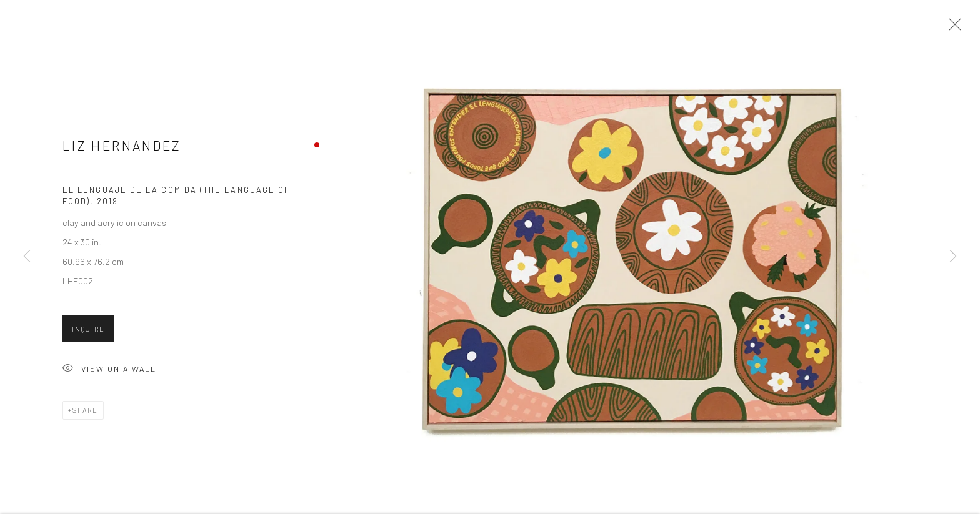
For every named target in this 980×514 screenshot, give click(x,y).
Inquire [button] (88, 333)
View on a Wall (109, 373)
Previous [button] (27, 257)
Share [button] (85, 414)
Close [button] (952, 28)
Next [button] (953, 257)
